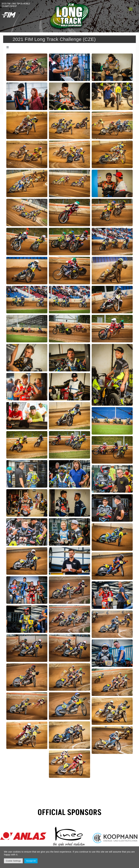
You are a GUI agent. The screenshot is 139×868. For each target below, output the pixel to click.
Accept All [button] (31, 861)
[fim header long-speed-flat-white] (9, 11)
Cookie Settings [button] (13, 861)
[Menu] (131, 9)
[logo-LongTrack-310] (70, 3)
